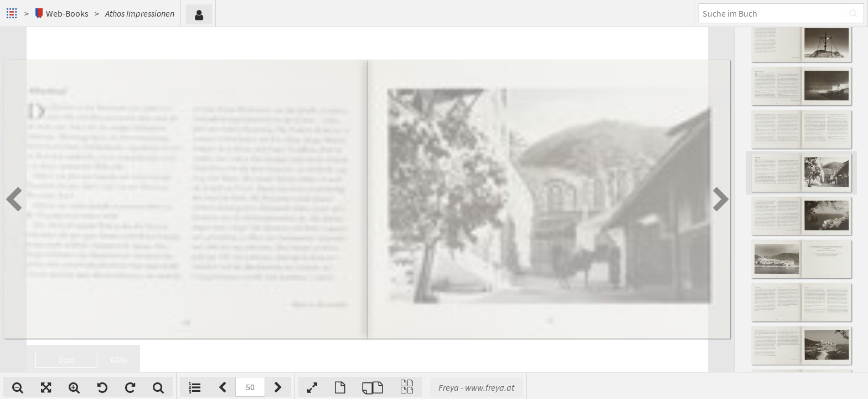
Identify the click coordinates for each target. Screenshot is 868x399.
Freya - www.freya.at (476, 387)
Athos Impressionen (140, 13)
